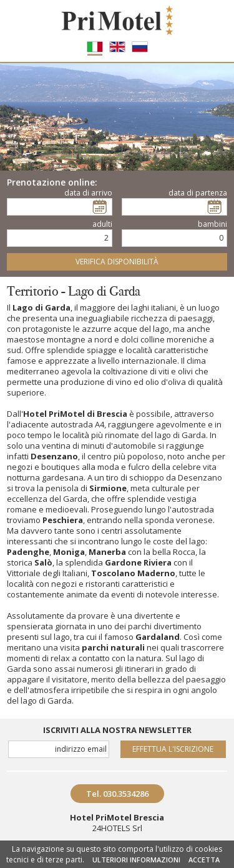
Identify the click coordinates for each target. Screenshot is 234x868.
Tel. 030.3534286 (117, 794)
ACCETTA (204, 860)
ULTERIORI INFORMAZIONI (136, 860)
